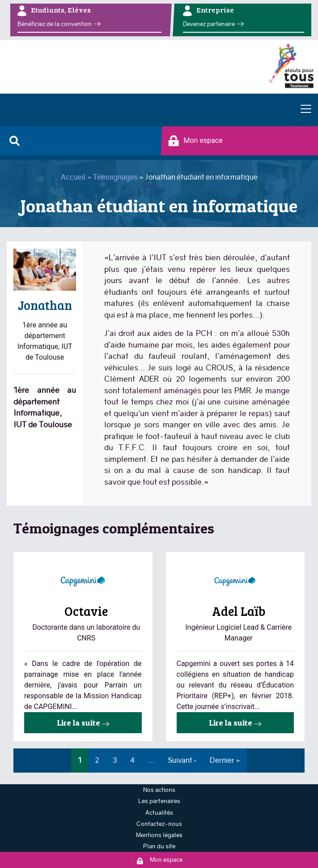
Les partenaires (159, 801)
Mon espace (195, 141)
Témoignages (115, 177)
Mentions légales (159, 835)
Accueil (73, 177)
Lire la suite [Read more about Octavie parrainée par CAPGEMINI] (78, 723)
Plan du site (159, 846)
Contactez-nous (159, 824)
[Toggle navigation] (306, 110)
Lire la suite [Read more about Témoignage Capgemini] (231, 723)
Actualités (159, 813)
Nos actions (159, 790)
